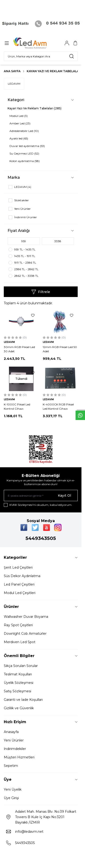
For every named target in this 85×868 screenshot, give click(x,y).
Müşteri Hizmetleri (19, 757)
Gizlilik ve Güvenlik (19, 708)
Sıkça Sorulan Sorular (21, 666)
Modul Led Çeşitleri (20, 593)
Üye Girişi (11, 798)
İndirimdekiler (15, 749)
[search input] (41, 56)
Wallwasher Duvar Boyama (26, 617)
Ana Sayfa (12, 71)
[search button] (72, 56)
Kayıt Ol (64, 495)
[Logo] (36, 43)
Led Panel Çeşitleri (19, 584)
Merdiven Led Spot (20, 642)
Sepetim (11, 766)
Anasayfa (11, 732)
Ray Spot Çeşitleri (18, 625)
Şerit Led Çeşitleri (18, 567)
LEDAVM (14, 84)
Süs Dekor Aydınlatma (22, 576)
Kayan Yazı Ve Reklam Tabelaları (54, 71)
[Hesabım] (67, 43)
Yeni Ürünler (14, 740)
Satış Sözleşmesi (17, 691)
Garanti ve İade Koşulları (23, 700)
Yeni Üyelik (13, 789)
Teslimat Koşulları (18, 674)
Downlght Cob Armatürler (25, 634)
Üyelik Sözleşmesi (19, 683)
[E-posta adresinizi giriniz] (41, 495)
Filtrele (41, 292)
